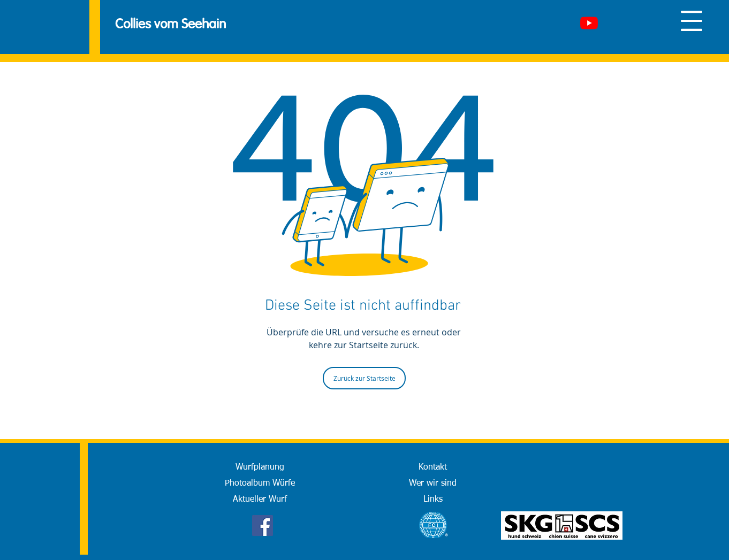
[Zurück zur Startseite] (364, 378)
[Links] (433, 500)
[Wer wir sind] (433, 484)
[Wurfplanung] (260, 467)
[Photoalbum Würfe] (260, 484)
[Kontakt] (433, 467)
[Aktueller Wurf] (260, 500)
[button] (692, 21)
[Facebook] (263, 526)
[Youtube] (589, 23)
